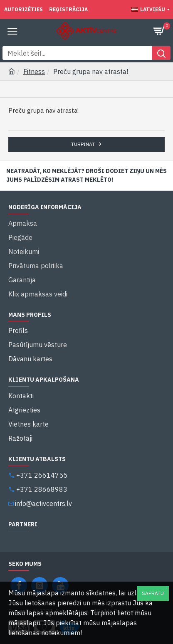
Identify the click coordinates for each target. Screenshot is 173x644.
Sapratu (153, 593)
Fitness (34, 72)
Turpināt (83, 144)
